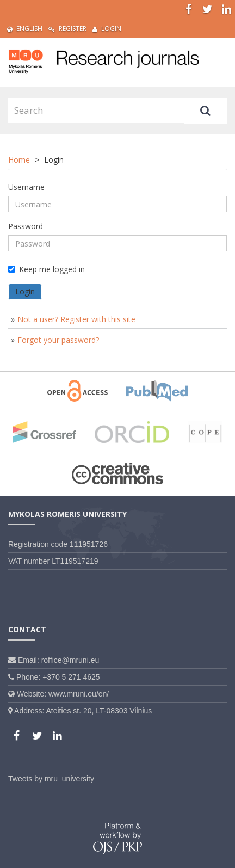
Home (19, 160)
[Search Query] (96, 110)
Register (67, 29)
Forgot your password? (58, 340)
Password (26, 226)
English (25, 29)
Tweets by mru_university (51, 779)
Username (26, 187)
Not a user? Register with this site (76, 319)
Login (107, 29)
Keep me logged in (47, 269)
